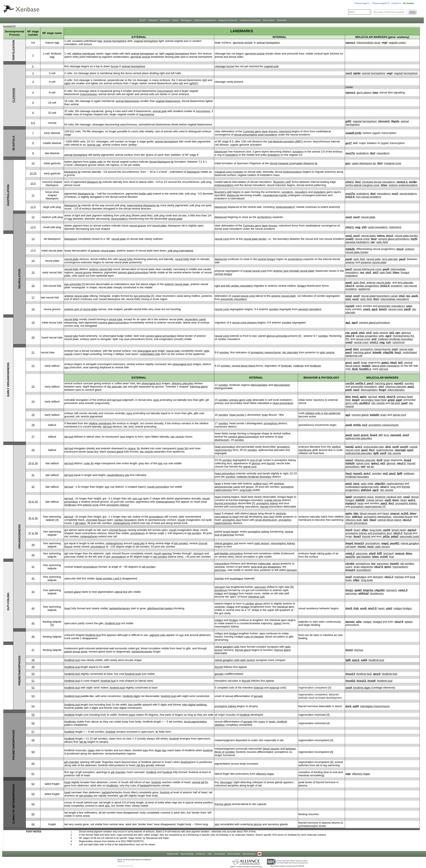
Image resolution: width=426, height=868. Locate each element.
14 (33, 261)
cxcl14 (350, 383)
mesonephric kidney (283, 543)
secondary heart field (374, 400)
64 (33, 804)
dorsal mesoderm (384, 182)
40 (33, 555)
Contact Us (396, 3)
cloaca (131, 448)
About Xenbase (234, 854)
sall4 (364, 660)
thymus (359, 650)
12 (33, 217)
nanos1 (350, 43)
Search (413, 12)
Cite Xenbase (219, 854)
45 (33, 623)
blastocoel (221, 152)
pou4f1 (394, 543)
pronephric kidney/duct (378, 517)
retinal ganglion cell (226, 543)
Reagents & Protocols (228, 20)
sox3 (349, 73)
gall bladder (363, 557)
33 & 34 (33, 502)
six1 (348, 299)
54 (33, 706)
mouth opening (163, 553)
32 (33, 487)
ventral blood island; (390, 520)
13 (33, 239)
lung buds (246, 490)
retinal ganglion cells (227, 647)
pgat (399, 400)
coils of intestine (254, 637)
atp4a (357, 73)
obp (348, 774)
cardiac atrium (253, 603)
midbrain (299, 366)
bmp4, (349, 543)
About (249, 854)
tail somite (194, 533)
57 (33, 732)
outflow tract (260, 484)
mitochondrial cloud (368, 43)
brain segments (363, 567)
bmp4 (356, 400)
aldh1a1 (357, 517)
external (274, 688)
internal (259, 688)
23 (33, 387)
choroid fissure (118, 530)
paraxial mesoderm (310, 309)
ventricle (279, 484)
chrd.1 (350, 182)
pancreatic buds (409, 536)
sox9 (395, 447)
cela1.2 (350, 553)
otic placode (114, 387)
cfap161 (380, 484)
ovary (262, 722)
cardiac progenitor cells (370, 336)
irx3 (365, 425)
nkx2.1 (389, 577)
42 (33, 578)
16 (33, 286)
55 (33, 715)
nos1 (370, 547)
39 (33, 545)
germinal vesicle (243, 43)
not (363, 467)
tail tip (370, 467)
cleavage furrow (224, 66)
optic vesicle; (381, 333)
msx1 (390, 236)
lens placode (390, 259)
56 (33, 723)
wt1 (392, 333)
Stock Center (268, 20)
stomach (198, 553)
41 (33, 567)
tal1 (400, 363)
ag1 (348, 323)
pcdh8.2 (365, 403)
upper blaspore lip (307, 163)
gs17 (349, 143)
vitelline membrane (84, 54)
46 (33, 637)
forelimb (110, 732)
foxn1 (349, 650)
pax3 (349, 269)
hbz (356, 513)
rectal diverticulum (266, 520)
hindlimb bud (113, 623)
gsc (348, 163)
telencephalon (259, 385)
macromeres (88, 94)
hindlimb (69, 715)
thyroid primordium (226, 503)
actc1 (358, 447)
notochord (285, 131)
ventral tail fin (200, 782)
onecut (395, 513)
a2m (359, 622)
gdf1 (348, 121)
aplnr (363, 397)
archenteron (264, 217)
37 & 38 (33, 533)
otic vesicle (378, 403)
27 (33, 437)
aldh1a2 (363, 593)
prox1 (365, 435)
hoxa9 (371, 681)
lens (123, 437)
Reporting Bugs (187, 854)
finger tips (161, 750)
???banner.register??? (381, 3)
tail (246, 517)
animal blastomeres (128, 101)
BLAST (143, 20)
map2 (385, 543)
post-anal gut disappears (266, 567)
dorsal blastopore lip (162, 162)
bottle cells (96, 162)
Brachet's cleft (282, 182)
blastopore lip (72, 172)
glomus (406, 333)
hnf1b (357, 425)
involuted (368, 182)
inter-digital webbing (194, 705)
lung (393, 487)
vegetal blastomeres (168, 101)
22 (33, 366)
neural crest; (374, 269)
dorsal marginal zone (282, 163)
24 (33, 401)
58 (33, 740)
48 (33, 660)
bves (395, 500)
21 (33, 352)
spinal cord (399, 415)
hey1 (349, 473)
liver (348, 517)
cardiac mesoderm (125, 520)
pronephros (271, 423)
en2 (374, 339)
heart (218, 484)
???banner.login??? (362, 3)
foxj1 (398, 352)
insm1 (362, 547)
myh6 (387, 530)
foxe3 (373, 435)
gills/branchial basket (160, 608)
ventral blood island (244, 366)
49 (33, 667)
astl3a (359, 383)
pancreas (362, 553)
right (67, 83)
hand (132, 715)
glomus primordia (277, 336)
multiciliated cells (150, 354)
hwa (375, 93)
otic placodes (290, 352)
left (205, 80)
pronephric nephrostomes (366, 507)
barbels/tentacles (120, 608)
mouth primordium (158, 487)
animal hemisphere (115, 41)
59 (33, 752)
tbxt (373, 153)
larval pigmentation (195, 722)
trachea (219, 578)
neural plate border (255, 239)
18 (33, 309)
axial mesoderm (378, 227)
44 (33, 608)
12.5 (33, 227)
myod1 (350, 306)
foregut (301, 286)
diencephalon (282, 385)
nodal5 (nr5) (353, 133)
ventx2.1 (402, 182)
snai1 (367, 309)
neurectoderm (408, 194)
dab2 (349, 497)
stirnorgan (226, 782)
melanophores (165, 502)
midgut (219, 593)
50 (33, 674)
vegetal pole (271, 66)
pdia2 (395, 536)
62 (33, 784)
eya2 (404, 403)
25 (33, 415)
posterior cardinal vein (388, 497)
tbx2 (374, 239)
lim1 (356, 349)
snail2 (349, 239)
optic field (382, 242)
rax (373, 242)
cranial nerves (273, 500)
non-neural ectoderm (369, 197)
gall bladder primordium (229, 553)
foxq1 (349, 590)
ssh (388, 342)
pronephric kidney (117, 505)
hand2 (349, 447)
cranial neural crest (255, 271)
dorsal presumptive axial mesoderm (256, 135)
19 (33, 323)
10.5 (33, 183)
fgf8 (376, 453)
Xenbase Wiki (173, 854)
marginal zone (393, 163)
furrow (115, 66)
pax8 (386, 269)
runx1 (349, 460)
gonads (219, 674)
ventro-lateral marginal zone (362, 185)
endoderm (274, 155)
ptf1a (386, 536)
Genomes (153, 20)
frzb (356, 608)
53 (33, 696)
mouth (182, 520)
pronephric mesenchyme (266, 352)
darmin (350, 622)
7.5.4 (123, 862)
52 (33, 688)
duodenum (221, 590)
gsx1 (349, 363)
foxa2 (407, 460)
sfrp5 (372, 553)
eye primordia (73, 284)
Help (210, 854)
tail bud (384, 369)
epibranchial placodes (359, 438)
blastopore (193, 172)
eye (67, 367)
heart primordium (283, 403)
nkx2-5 (350, 286)
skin (107, 806)
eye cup (137, 498)
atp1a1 (412, 530)
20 (33, 337)
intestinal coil (256, 597)
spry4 (377, 674)
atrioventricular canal (227, 487)
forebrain (286, 366)
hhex (384, 185)
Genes (175, 20)
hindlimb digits (361, 688)
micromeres (165, 91)
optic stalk (367, 484)
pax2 (402, 259)
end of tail (256, 460)
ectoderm (298, 152)
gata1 (385, 363)
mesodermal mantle (275, 195)
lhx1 (358, 182)
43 (33, 592)
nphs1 (375, 463)
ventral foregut (266, 259)
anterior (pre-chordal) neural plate (294, 271)
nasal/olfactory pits (118, 475)
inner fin (92, 452)
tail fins (140, 765)
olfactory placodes (183, 383)
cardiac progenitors (367, 286)
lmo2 (355, 397)
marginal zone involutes (229, 172)
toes (145, 750)
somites (274, 309)
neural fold (360, 269)
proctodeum (156, 517)
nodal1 (366, 366)
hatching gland (362, 352)
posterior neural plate (374, 262)
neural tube (116, 319)
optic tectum (261, 543)
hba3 (393, 363)
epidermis (364, 289)
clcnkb (350, 564)
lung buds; (376, 530)
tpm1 (388, 567)
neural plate (175, 219)
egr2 (374, 309)
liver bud (268, 517)
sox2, (349, 236)
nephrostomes (385, 450)
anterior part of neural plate (81, 309)
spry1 (356, 660)
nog (358, 227)
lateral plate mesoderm (386, 366)
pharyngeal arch (147, 351)
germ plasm (364, 93)
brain (364, 363)
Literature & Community (250, 20)
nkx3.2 (407, 520)
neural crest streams (244, 323)
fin (138, 448)
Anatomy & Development (205, 20)
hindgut (233, 593)
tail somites (181, 543)
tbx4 (348, 706)
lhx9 (379, 460)
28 (33, 450)
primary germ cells (241, 400)
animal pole (160, 111)
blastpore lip (94, 182)
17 (33, 297)
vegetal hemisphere (146, 41)
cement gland (360, 415)
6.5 (33, 123)
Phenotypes (186, 20)
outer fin (183, 448)
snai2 (349, 342)
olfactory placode (396, 387)
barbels (144, 785)
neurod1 (396, 435)
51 (33, 681)
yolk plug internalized (180, 251)
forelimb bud (133, 674)
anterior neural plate (102, 251)
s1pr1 (349, 567)
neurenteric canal (387, 296)
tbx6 (355, 369)
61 (33, 774)
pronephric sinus (364, 497)
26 (33, 425)
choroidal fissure (96, 520)
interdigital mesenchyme (375, 706)
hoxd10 (350, 681)
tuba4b (377, 352)
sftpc (365, 530)
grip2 (391, 400)
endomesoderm (293, 172)
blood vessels (369, 513)
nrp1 (395, 349)
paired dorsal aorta (76, 652)
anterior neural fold (101, 269)
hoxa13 (359, 543)
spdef (358, 590)
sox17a (350, 153)
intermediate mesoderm (395, 299)
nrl (380, 435)
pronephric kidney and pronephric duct (369, 533)
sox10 (404, 447)
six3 (375, 272)
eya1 (410, 450)
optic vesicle (327, 352)
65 (33, 814)
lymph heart (230, 532)
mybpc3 (351, 503)
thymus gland (283, 650)
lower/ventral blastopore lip (143, 205)
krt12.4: (350, 197)
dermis (258, 824)
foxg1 (382, 390)
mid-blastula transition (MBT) (285, 141)
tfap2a (395, 121)
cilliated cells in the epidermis (323, 413)
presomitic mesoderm (234, 299)
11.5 (33, 207)
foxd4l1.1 (365, 369)
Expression (165, 20)
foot (130, 705)
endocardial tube (373, 447)
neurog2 (400, 450)
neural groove (138, 226)
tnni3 (382, 397)
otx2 (368, 272)
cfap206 (388, 352)
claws (91, 750)
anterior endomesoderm (403, 185)
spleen (278, 623)
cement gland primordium (394, 239)
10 (33, 163)
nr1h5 (404, 513)
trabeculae (264, 564)
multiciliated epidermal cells (362, 487)
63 (33, 794)
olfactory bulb (354, 520)
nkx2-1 (401, 463)
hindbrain (315, 366)
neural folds (126, 259)
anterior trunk (91, 505)
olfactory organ (265, 774)
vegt (389, 73)
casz (409, 306)
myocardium (222, 564)
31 (33, 475)
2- (33, 66)
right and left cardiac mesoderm (234, 286)
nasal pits (139, 543)
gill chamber (72, 762)
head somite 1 (238, 415)
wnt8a (413, 182)
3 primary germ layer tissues (260, 131)
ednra (381, 236)
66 (33, 824)
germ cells (352, 403)
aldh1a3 (366, 490)
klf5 (379, 553)
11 (33, 195)
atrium (250, 487)
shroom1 (384, 121)
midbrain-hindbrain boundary (395, 339)
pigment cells (157, 635)
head (67, 782)
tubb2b (350, 249)
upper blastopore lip (364, 163)
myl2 (388, 500)
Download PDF (9, 26)
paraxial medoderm (357, 242)
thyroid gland (243, 650)
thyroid (271, 463)
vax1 (356, 484)
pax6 (349, 259)
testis (272, 722)
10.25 (33, 173)
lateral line (121, 592)
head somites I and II (109, 578)
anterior (350, 262)
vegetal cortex (397, 43)
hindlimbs (70, 722)
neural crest (222, 239)
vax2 (356, 390)
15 (33, 272)
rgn (398, 333)
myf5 (414, 239)
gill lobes (80, 523)
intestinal (282, 607)
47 (33, 650)
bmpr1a (368, 590)
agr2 (355, 323)
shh (364, 227)
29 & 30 (33, 463)
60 (33, 764)
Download (281, 20)
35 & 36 (33, 518)
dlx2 (388, 447)
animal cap (94, 145)
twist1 (383, 309)
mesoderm (232, 155)
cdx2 (389, 608)
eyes (156, 400)
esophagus (237, 578)
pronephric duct (232, 520)
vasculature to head (227, 517)
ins (373, 564)
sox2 (395, 194)
